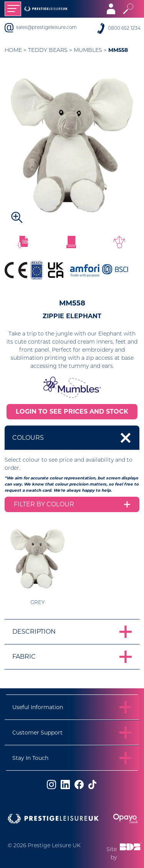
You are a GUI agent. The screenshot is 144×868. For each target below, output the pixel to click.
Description (34, 632)
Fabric (24, 657)
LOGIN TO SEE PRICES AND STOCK (72, 411)
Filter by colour (44, 504)
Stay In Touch (30, 758)
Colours (28, 438)
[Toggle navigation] (13, 9)
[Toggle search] (128, 9)
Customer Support (37, 733)
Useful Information (38, 707)
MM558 (118, 50)
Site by (124, 851)
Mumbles (88, 51)
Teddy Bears (48, 51)
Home (13, 51)
